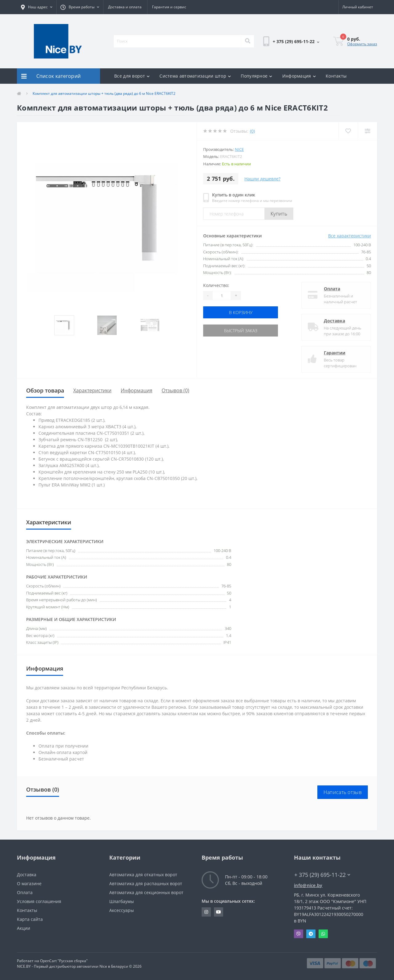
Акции (24, 928)
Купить (279, 214)
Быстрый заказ (241, 331)
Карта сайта (30, 919)
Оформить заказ (362, 44)
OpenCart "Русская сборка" (64, 961)
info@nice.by (308, 885)
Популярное (256, 76)
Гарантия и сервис (169, 7)
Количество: (216, 285)
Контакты (336, 76)
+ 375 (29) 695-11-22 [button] (322, 875)
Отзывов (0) (175, 390)
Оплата (332, 289)
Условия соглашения (39, 901)
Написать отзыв (343, 792)
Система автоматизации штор (195, 76)
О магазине (29, 883)
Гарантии (335, 353)
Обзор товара (45, 390)
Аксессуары (122, 910)
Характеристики (92, 390)
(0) (252, 131)
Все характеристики (350, 236)
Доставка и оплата (125, 7)
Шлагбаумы (122, 901)
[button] (37, 7)
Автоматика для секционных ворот (146, 892)
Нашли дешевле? (262, 179)
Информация (299, 76)
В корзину (241, 312)
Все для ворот (132, 76)
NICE (239, 149)
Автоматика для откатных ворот (143, 875)
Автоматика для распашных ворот (146, 883)
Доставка (334, 321)
